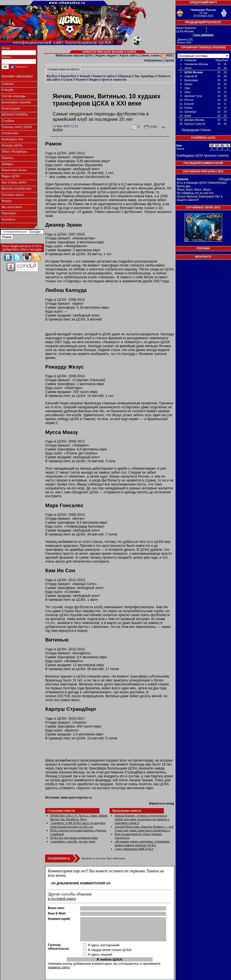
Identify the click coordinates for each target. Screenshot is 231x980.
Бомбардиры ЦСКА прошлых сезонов (202, 156)
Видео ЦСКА (11, 176)
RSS (167, 55)
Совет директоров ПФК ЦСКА (134, 849)
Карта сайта (128, 55)
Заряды (7, 164)
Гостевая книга (12, 195)
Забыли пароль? (25, 76)
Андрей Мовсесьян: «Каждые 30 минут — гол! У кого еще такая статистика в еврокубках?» (144, 829)
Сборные (125, 76)
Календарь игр (12, 139)
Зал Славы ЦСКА (14, 182)
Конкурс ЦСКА (12, 145)
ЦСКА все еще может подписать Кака (74, 838)
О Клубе (7, 90)
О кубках (8, 121)
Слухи (68, 80)
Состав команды (14, 96)
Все (221, 171)
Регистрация (8, 76)
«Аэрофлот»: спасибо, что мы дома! (73, 841)
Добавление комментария (81, 883)
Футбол (52, 76)
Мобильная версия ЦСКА (74, 55)
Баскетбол (69, 76)
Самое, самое (150, 55)
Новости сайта (104, 76)
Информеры (154, 60)
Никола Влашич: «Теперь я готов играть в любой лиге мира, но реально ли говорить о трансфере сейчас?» (142, 819)
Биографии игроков (16, 102)
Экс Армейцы (145, 76)
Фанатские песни (14, 170)
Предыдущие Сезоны (196, 130)
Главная (8, 84)
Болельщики (11, 108)
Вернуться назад (162, 803)
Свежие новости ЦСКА (63, 69)
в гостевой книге (62, 899)
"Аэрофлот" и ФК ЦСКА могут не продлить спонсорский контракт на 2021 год (78, 825)
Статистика (10, 133)
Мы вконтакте (12, 207)
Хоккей (85, 76)
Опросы (7, 158)
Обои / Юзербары (14, 152)
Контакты (9, 219)
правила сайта (59, 967)
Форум (6, 201)
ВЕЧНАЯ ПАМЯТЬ (15, 115)
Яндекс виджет (106, 55)
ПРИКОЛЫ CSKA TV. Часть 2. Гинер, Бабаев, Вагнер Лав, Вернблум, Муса (79, 817)
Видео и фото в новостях (108, 80)
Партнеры (9, 213)
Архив (169, 60)
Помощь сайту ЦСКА (17, 127)
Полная (219, 47)
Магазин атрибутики (16, 189)
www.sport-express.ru (76, 798)
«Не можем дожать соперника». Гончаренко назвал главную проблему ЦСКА (142, 843)
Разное (81, 80)
